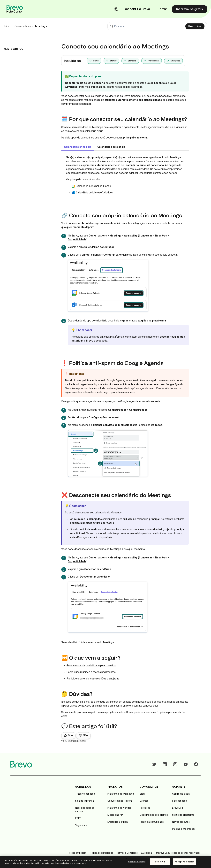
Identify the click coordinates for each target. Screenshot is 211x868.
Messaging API (115, 815)
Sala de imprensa (84, 801)
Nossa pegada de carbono (85, 809)
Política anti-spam (77, 853)
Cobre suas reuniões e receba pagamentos (91, 672)
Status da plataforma (183, 815)
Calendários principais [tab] (78, 147)
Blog (142, 794)
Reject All (160, 862)
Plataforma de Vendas (119, 808)
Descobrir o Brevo (137, 9)
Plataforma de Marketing (121, 794)
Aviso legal (147, 853)
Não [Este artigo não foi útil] (85, 735)
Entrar (162, 9)
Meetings (41, 26)
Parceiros (145, 808)
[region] (106, 862)
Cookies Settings (137, 862)
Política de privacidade (102, 853)
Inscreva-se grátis (190, 9)
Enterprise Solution (118, 822)
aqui (155, 706)
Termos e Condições (127, 853)
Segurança (81, 825)
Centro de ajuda (181, 794)
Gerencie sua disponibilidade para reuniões (91, 666)
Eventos (144, 801)
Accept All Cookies (185, 862)
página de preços (132, 87)
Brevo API (177, 808)
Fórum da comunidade (152, 822)
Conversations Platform (120, 801)
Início (7, 26)
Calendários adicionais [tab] (111, 147)
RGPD (78, 818)
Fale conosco (180, 801)
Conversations (23, 26)
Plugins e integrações (184, 829)
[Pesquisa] (157, 26)
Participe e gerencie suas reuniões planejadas (93, 679)
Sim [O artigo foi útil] (70, 735)
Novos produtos (181, 822)
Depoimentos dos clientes (154, 815)
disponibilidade (153, 100)
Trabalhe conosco (85, 794)
